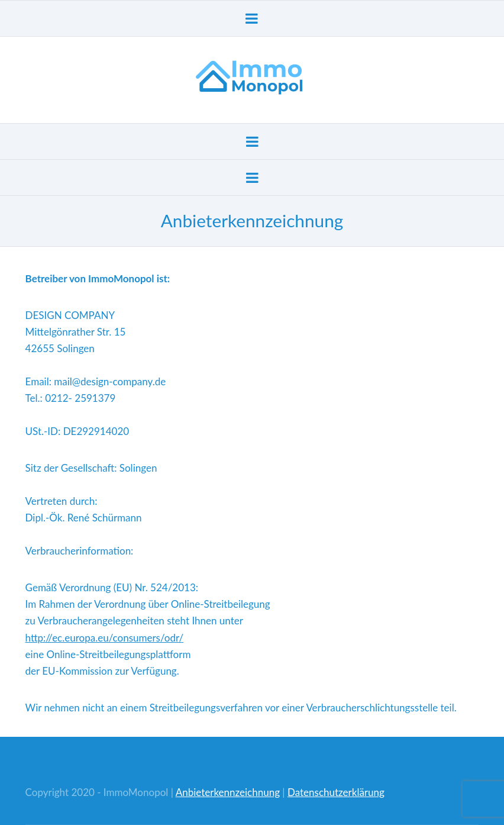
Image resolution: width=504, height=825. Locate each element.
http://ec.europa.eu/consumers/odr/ (105, 638)
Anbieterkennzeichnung (228, 792)
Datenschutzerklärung (336, 792)
